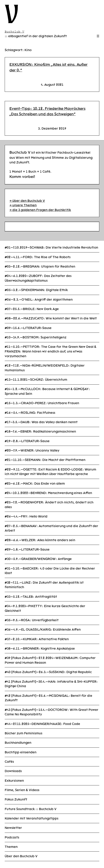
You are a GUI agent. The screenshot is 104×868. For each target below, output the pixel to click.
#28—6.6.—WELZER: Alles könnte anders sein (40, 540)
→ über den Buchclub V (27, 201)
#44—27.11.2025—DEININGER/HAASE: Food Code (42, 724)
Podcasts (12, 837)
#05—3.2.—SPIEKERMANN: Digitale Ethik (36, 290)
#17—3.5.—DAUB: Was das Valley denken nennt (41, 422)
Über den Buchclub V (21, 856)
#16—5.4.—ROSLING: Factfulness (30, 413)
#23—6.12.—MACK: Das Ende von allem (35, 484)
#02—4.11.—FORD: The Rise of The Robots (38, 257)
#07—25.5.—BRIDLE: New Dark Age (32, 309)
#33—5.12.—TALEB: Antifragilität (31, 597)
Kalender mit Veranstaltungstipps (32, 818)
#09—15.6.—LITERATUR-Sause (28, 328)
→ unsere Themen (23, 205)
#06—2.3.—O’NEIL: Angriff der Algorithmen (39, 300)
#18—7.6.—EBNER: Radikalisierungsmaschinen (40, 431)
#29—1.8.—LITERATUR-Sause (27, 549)
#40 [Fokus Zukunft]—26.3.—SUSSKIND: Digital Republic (48, 672)
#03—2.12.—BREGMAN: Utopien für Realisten (40, 266)
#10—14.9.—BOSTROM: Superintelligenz (36, 337)
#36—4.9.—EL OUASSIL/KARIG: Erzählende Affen (43, 630)
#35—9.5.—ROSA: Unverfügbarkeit (32, 620)
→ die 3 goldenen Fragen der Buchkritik (40, 210)
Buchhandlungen (18, 743)
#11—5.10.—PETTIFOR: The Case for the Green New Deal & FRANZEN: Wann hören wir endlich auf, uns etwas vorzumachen (51, 351)
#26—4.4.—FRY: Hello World (26, 516)
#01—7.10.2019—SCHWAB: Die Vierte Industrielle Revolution (51, 247)
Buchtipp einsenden (21, 752)
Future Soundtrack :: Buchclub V (31, 809)
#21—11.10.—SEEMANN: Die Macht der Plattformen (45, 460)
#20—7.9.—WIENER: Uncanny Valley (32, 450)
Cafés (9, 762)
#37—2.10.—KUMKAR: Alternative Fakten (37, 639)
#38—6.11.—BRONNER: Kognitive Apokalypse (40, 649)
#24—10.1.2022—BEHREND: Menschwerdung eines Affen (48, 493)
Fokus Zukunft (16, 799)
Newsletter (13, 828)
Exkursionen (14, 781)
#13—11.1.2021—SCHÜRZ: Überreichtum (36, 380)
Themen (11, 847)
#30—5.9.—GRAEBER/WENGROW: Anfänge (38, 559)
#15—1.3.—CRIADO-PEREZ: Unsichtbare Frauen (42, 403)
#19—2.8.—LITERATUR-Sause (27, 441)
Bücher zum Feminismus (24, 733)
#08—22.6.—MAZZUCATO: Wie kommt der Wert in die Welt (51, 318)
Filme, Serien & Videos (22, 790)
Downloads (13, 771)
